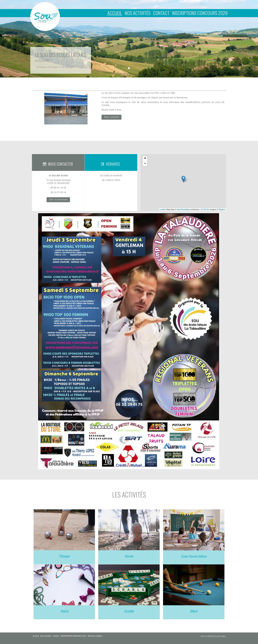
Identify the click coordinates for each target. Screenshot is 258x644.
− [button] (145, 164)
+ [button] (145, 159)
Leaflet (163, 209)
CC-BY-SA (205, 209)
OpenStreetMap (183, 209)
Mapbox (222, 209)
